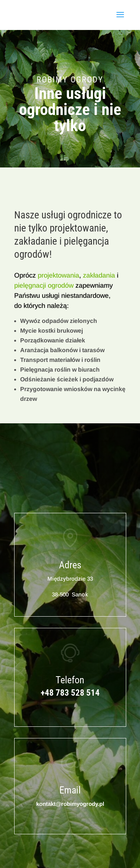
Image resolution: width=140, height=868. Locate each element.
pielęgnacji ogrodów (44, 285)
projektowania (58, 275)
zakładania (99, 275)
